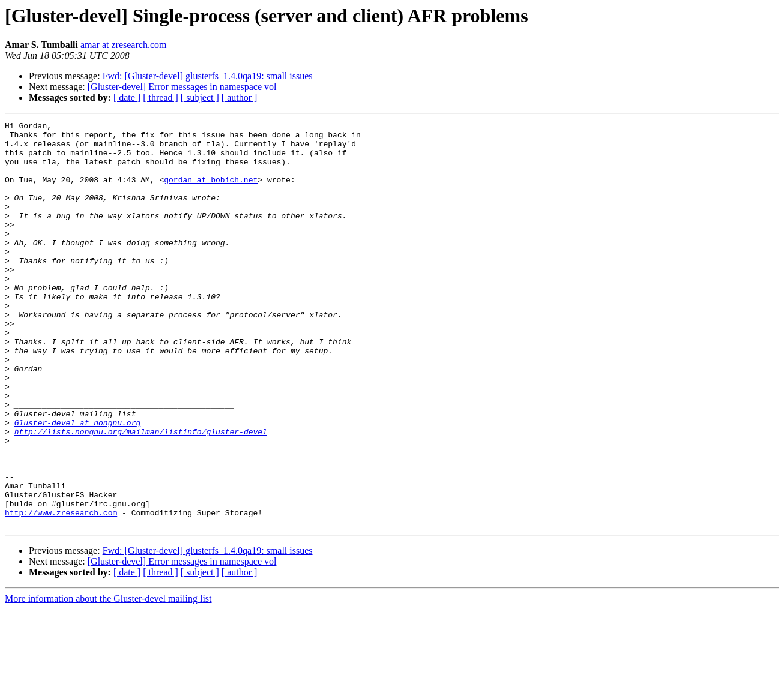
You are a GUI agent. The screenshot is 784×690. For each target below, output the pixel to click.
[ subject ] (200, 97)
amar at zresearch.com (123, 45)
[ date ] (127, 97)
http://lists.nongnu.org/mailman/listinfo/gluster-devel (141, 494)
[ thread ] (161, 97)
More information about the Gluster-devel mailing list (108, 679)
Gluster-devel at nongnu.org (78, 484)
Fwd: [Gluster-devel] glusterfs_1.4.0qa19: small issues (208, 76)
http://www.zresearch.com (61, 592)
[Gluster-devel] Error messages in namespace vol (182, 87)
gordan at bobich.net (211, 192)
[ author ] (240, 97)
